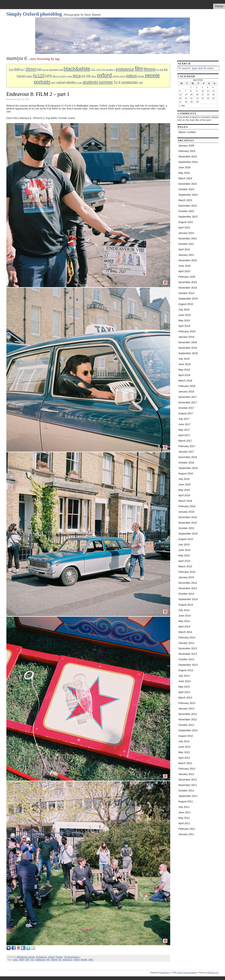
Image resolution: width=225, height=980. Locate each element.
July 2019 (184, 310)
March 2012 (185, 763)
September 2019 (188, 299)
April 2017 (184, 435)
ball (61, 70)
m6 (88, 76)
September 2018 (188, 353)
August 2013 (186, 670)
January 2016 (186, 512)
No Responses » (72, 957)
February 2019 (187, 331)
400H (22, 960)
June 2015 (184, 550)
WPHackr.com (213, 973)
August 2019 (186, 304)
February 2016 (187, 506)
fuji (166, 70)
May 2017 (184, 430)
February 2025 (187, 151)
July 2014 (184, 610)
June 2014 (184, 616)
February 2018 (187, 386)
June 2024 (184, 167)
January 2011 (186, 834)
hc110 (39, 76)
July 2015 (184, 545)
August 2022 (186, 222)
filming (150, 69)
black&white (77, 69)
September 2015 (188, 534)
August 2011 (186, 801)
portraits (42, 82)
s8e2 (91, 960)
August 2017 (186, 413)
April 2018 (184, 375)
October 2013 (186, 659)
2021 (16, 960)
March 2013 (185, 698)
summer (106, 82)
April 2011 (184, 823)
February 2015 (187, 572)
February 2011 (187, 829)
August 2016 (186, 474)
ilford (55, 76)
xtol (141, 83)
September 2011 (188, 796)
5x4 (11, 70)
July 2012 (184, 741)
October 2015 (186, 528)
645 (39, 70)
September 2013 (188, 665)
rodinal (60, 82)
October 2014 (186, 594)
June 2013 (184, 681)
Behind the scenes (26, 957)
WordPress (165, 973)
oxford (104, 75)
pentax (141, 76)
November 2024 (188, 157)
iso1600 (62, 76)
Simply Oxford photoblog (34, 14)
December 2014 (188, 583)
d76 (103, 70)
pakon (132, 76)
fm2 (158, 70)
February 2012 (187, 769)
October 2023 (186, 189)
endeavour (125, 69)
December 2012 (188, 714)
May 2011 (184, 818)
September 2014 (188, 599)
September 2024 (188, 162)
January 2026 (186, 146)
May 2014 (184, 621)
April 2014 (184, 627)
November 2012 (188, 719)
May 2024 (184, 173)
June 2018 (184, 364)
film (139, 69)
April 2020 (184, 271)
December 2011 (188, 780)
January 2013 (186, 709)
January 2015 (186, 577)
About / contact (187, 132)
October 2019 (186, 293)
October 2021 (186, 244)
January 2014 (186, 643)
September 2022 (188, 217)
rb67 (53, 83)
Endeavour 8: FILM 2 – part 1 (38, 94)
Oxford (51, 957)
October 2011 (186, 791)
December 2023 (188, 184)
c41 (93, 70)
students (90, 82)
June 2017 (184, 424)
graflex (29, 76)
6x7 (23, 70)
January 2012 (186, 774)
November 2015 (188, 523)
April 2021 (184, 249)
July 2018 (184, 359)
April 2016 (184, 495)
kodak (69, 76)
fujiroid (21, 76)
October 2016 (186, 463)
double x (110, 70)
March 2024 (185, 178)
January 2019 (186, 337)
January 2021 (186, 255)
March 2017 (185, 441)
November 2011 (188, 785)
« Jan (182, 106)
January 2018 (186, 392)
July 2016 (184, 479)
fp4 (162, 70)
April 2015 (184, 561)
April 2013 (184, 692)
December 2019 (188, 282)
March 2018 (185, 381)
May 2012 (184, 752)
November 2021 (188, 238)
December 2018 (188, 342)
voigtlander (130, 82)
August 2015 (186, 539)
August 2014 (186, 605)
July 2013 (184, 676)
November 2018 (188, 348)
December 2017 (188, 397)
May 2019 (184, 320)
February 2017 (187, 446)
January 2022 (186, 233)
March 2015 (185, 566)
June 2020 (184, 266)
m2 (83, 76)
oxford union (119, 76)
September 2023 (188, 195)
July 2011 (184, 807)
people (152, 75)
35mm (31, 69)
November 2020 (188, 260)
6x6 (17, 69)
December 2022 (188, 206)
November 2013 (188, 654)
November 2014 (188, 588)
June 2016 (184, 484)
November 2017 (188, 402)
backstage (54, 70)
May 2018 (184, 370)
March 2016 (185, 501)
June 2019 (184, 315)
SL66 (79, 83)
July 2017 (184, 419)
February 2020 (187, 277)
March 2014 (185, 632)
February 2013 (187, 703)
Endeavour (41, 957)
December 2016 (188, 457)
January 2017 (186, 452)
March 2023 (185, 200)
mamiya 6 (67, 960)
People (59, 957)
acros (45, 70)
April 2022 (184, 228)
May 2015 (184, 555)
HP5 (49, 76)
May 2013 (184, 687)
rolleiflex (71, 82)
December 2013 (188, 648)
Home (219, 6)
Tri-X (117, 82)
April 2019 (184, 326)
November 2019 (188, 288)
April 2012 (184, 758)
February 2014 (187, 637)
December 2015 (188, 517)
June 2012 (184, 747)
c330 (98, 70)
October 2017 (186, 408)
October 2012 (186, 725)
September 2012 (188, 730)
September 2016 (188, 468)
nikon (94, 76)
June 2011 (184, 812)
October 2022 (186, 211)
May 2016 (184, 490)
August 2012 (186, 736)
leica (77, 76)
